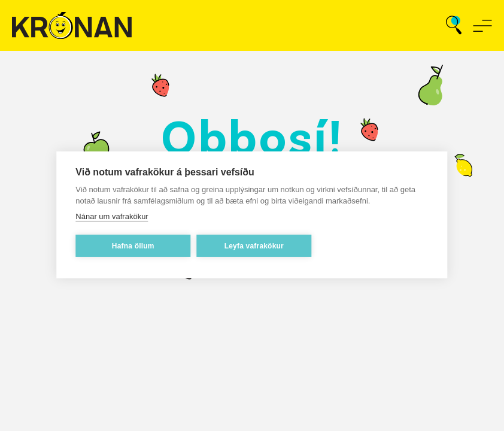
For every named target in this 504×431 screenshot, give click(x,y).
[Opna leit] (454, 26)
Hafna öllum (133, 247)
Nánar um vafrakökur (112, 218)
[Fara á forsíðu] (72, 25)
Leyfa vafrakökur (254, 247)
